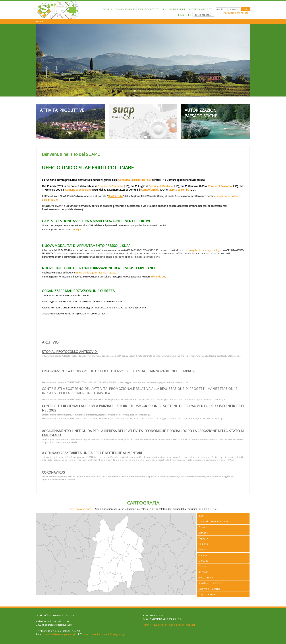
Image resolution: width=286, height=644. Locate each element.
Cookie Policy (177, 625)
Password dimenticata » (237, 13)
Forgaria (203, 550)
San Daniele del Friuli (210, 583)
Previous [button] (43, 60)
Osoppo (203, 566)
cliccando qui (158, 277)
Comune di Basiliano (161, 186)
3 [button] (146, 91)
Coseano (203, 527)
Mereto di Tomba (179, 190)
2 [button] (140, 91)
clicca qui (76, 229)
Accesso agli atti (200, 9)
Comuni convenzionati (119, 9)
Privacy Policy (159, 625)
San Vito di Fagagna (209, 589)
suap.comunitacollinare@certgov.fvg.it (105, 634)
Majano (203, 555)
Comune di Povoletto (110, 186)
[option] (143, 60)
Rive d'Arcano (206, 578)
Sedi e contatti (149, 9)
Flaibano (203, 544)
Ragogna (203, 572)
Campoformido (150, 190)
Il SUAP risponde (174, 9)
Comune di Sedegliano (78, 190)
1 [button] (135, 91)
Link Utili (184, 15)
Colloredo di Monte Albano (213, 521)
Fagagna (203, 538)
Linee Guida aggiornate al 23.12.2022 (96, 273)
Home (40, 21)
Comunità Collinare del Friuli (135, 180)
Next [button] (243, 60)
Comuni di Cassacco (220, 186)
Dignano (203, 533)
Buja (201, 516)
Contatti (191, 625)
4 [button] (151, 91)
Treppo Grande (207, 594)
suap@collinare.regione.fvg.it (205, 250)
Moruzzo (203, 561)
